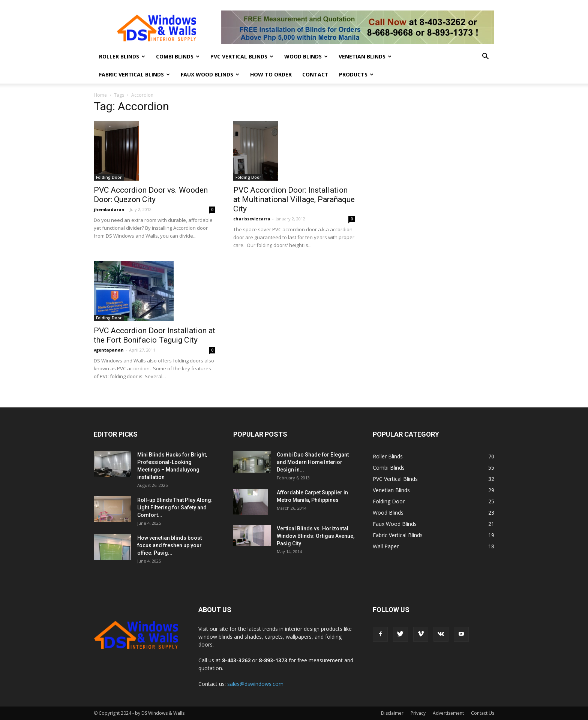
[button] (485, 57)
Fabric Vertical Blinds (134, 74)
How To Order (271, 74)
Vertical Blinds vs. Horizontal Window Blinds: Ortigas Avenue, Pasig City (316, 536)
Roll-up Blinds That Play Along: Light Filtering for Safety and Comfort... (175, 507)
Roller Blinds (122, 56)
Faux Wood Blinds (210, 74)
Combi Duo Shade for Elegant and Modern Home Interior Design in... (313, 462)
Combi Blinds (178, 56)
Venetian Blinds (365, 56)
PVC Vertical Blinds (242, 56)
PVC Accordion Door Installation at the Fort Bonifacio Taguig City (154, 335)
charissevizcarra (252, 219)
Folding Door (109, 177)
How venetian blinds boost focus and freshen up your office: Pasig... (169, 545)
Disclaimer (392, 713)
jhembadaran (109, 209)
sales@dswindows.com (255, 684)
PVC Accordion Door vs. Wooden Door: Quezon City (151, 195)
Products (356, 74)
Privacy (418, 713)
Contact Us (483, 713)
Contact (315, 74)
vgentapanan (109, 350)
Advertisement (448, 713)
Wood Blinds (306, 56)
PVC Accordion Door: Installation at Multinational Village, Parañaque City (294, 199)
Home (100, 95)
